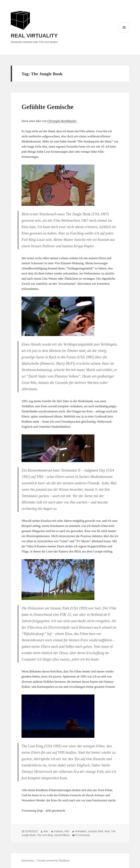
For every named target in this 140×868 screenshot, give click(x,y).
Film (67, 831)
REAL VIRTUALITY (34, 36)
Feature (59, 831)
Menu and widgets (124, 32)
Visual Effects (62, 835)
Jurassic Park (96, 831)
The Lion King (45, 835)
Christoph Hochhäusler (62, 121)
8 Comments (82, 835)
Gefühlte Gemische (47, 107)
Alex (46, 831)
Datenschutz (28, 861)
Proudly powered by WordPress (54, 861)
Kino (107, 831)
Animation (81, 831)
